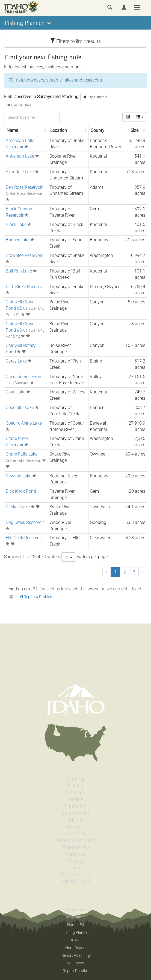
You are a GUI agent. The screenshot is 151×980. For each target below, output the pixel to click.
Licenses (76, 793)
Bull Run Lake (19, 271)
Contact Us (76, 834)
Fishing (76, 786)
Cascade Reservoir (23, 377)
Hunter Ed (76, 925)
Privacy (76, 861)
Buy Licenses (76, 909)
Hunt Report (76, 948)
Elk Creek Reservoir (24, 538)
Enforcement (76, 813)
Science (76, 827)
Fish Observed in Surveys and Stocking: (42, 97)
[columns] (140, 117)
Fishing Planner (76, 932)
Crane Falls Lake (22, 454)
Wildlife (76, 799)
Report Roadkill (76, 971)
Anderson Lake (20, 156)
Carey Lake (16, 361)
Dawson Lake (19, 476)
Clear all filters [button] (19, 105)
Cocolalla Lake (20, 408)
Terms (76, 868)
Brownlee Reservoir (24, 255)
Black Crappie (95, 97)
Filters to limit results (76, 41)
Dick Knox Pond (21, 491)
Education (76, 806)
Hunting (76, 779)
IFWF (76, 940)
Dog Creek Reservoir (25, 522)
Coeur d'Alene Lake (24, 423)
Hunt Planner (76, 917)
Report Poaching (76, 955)
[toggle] (128, 117)
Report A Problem (76, 840)
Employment (76, 847)
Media (76, 820)
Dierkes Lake (18, 507)
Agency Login (76, 882)
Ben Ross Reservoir (24, 187)
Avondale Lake (20, 172)
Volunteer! (76, 963)
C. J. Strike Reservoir (25, 287)
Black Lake (16, 224)
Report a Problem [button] (36, 597)
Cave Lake (16, 392)
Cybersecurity (76, 875)
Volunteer (76, 854)
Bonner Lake (18, 240)
